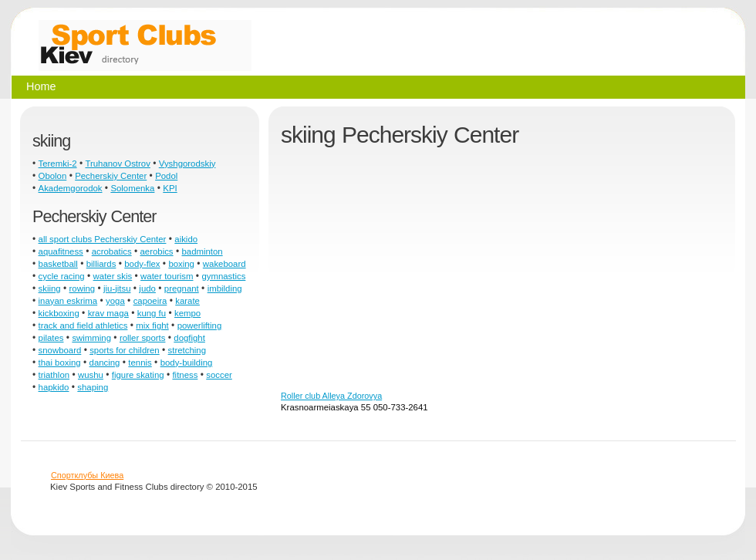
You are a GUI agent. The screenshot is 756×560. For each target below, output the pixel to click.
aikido (186, 239)
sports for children (125, 350)
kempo (187, 313)
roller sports (143, 338)
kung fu (152, 313)
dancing (105, 363)
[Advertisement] (451, 275)
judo (147, 288)
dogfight (189, 338)
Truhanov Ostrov (117, 164)
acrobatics (112, 251)
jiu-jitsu (117, 288)
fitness (185, 375)
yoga (115, 301)
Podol (166, 176)
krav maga (108, 313)
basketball (58, 264)
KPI (170, 188)
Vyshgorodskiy (187, 164)
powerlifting (200, 326)
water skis (113, 276)
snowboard (60, 350)
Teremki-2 (58, 164)
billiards (101, 264)
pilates (51, 338)
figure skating (138, 375)
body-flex (142, 264)
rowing (83, 288)
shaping (93, 387)
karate (187, 301)
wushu (91, 375)
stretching (187, 350)
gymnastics (223, 276)
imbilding (225, 288)
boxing (181, 264)
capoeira (150, 301)
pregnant (182, 288)
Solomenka (132, 188)
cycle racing (62, 276)
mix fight (152, 326)
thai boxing (60, 363)
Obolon (53, 176)
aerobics (157, 251)
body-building (187, 363)
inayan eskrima (68, 301)
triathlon (54, 375)
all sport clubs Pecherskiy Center (103, 239)
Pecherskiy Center (111, 176)
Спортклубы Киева (87, 475)
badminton (202, 251)
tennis (140, 363)
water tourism (167, 276)
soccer (219, 375)
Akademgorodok (71, 188)
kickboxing (59, 313)
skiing (50, 288)
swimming (91, 338)
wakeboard (224, 264)
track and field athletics (83, 326)
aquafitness (61, 251)
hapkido (54, 387)
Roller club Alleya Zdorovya (331, 396)
